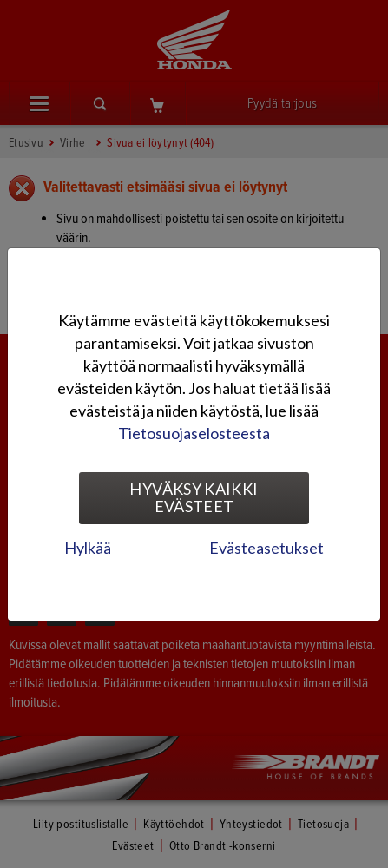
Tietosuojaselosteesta (194, 433)
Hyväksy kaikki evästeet (194, 497)
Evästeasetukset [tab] (266, 548)
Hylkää (88, 548)
